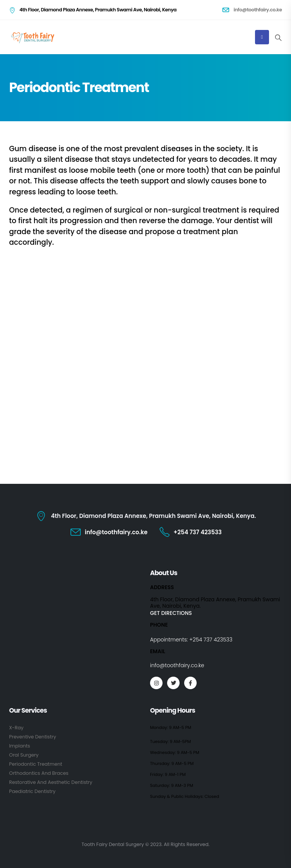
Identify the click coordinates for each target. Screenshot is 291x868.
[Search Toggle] (278, 38)
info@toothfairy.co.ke (177, 665)
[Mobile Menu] (262, 37)
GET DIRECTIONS (171, 613)
